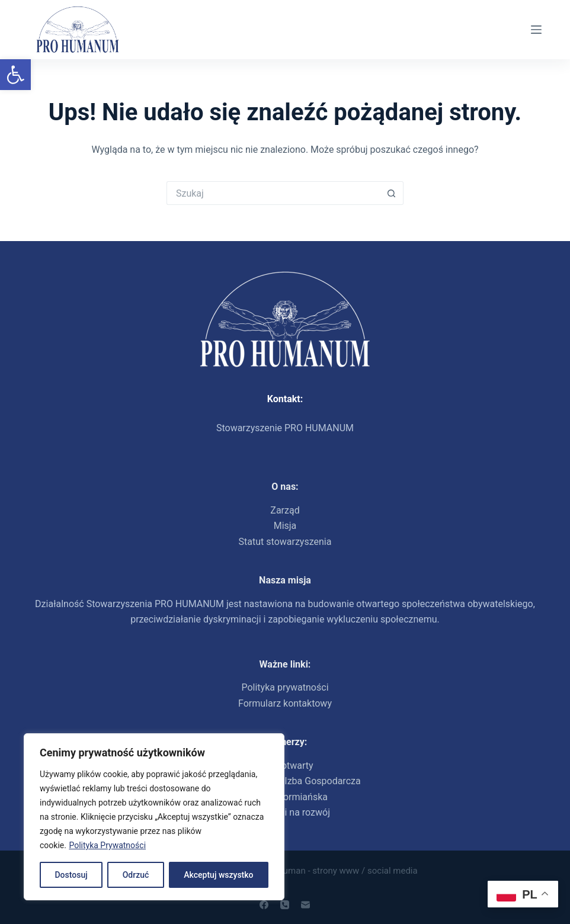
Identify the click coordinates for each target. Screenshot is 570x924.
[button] (15, 75)
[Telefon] (285, 905)
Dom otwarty (285, 766)
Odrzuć (136, 875)
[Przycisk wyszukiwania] (392, 193)
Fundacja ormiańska (285, 797)
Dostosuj (71, 875)
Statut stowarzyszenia (285, 542)
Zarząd (285, 510)
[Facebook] (264, 905)
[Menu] (536, 30)
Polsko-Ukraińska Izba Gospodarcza (285, 781)
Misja (285, 526)
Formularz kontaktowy (285, 703)
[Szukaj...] (273, 193)
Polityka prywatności (285, 687)
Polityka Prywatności (107, 845)
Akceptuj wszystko (218, 875)
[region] (154, 817)
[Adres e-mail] (305, 905)
